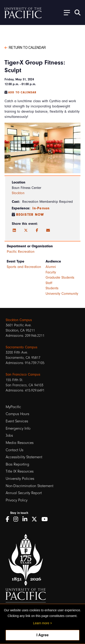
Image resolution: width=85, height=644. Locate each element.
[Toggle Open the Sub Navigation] (65, 12)
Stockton (18, 193)
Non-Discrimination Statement (29, 486)
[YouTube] (46, 519)
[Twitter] (26, 230)
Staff (49, 283)
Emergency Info (18, 428)
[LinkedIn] (14, 230)
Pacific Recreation (21, 252)
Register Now (30, 215)
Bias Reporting (17, 464)
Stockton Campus (19, 320)
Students (52, 288)
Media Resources (20, 443)
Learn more (41, 623)
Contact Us (15, 450)
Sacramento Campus (22, 347)
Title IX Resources (20, 471)
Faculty (51, 272)
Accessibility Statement (24, 457)
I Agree (43, 635)
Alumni (51, 267)
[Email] (48, 230)
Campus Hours (17, 414)
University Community (62, 294)
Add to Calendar (22, 92)
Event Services (17, 421)
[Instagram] (17, 519)
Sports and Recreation (24, 267)
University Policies (20, 479)
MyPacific (13, 407)
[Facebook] (37, 230)
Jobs (9, 435)
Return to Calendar (25, 47)
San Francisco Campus (23, 374)
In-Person (41, 208)
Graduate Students (60, 277)
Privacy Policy (17, 500)
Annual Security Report (24, 493)
